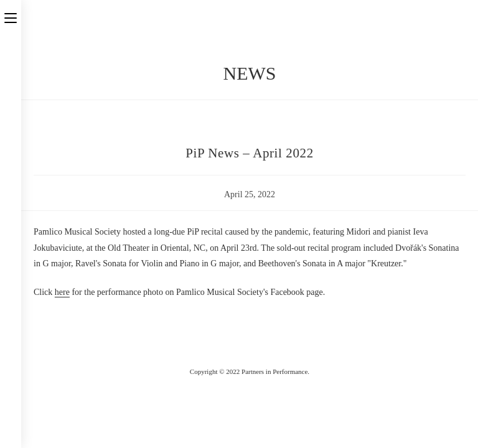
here (62, 292)
